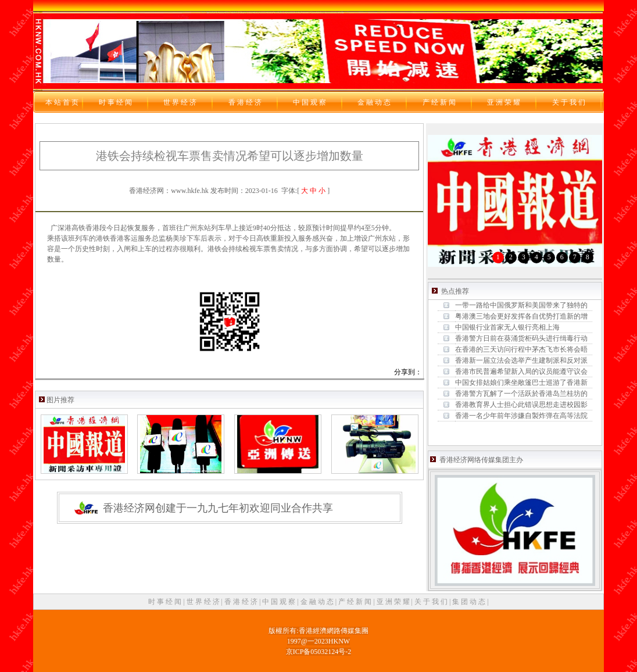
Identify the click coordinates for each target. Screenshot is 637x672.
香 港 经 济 (242, 602)
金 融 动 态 (318, 602)
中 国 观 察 (280, 602)
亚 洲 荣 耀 (394, 602)
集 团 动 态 (470, 602)
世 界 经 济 (204, 602)
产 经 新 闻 (356, 602)
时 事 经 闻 (166, 602)
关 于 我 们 (432, 602)
